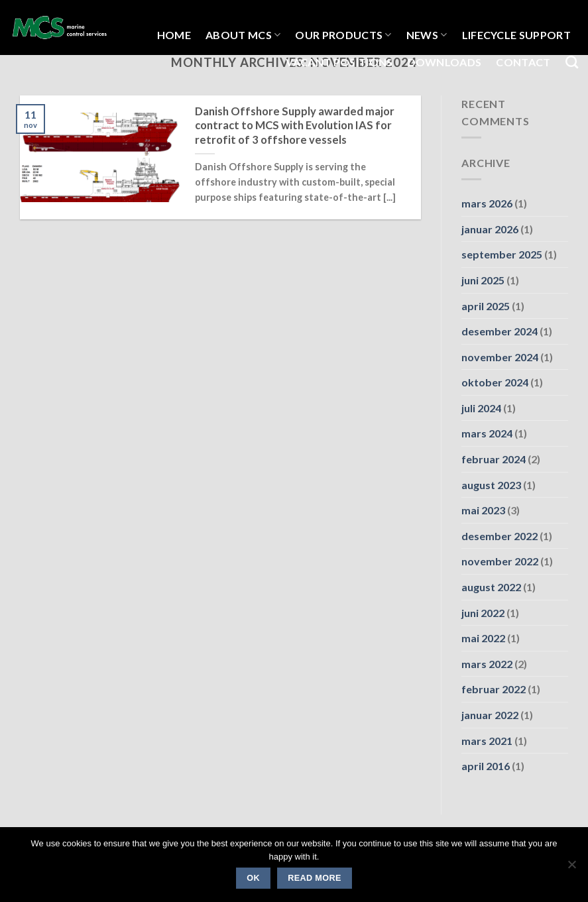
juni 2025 (483, 280)
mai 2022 (483, 638)
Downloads (445, 62)
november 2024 (500, 357)
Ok (253, 878)
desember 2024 (500, 331)
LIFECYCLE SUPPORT (516, 35)
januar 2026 (490, 229)
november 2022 (500, 561)
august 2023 (491, 485)
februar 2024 (494, 459)
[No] (571, 868)
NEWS (427, 35)
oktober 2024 (495, 382)
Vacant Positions (339, 62)
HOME (174, 35)
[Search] (572, 62)
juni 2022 (483, 613)
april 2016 (486, 766)
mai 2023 (483, 510)
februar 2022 (494, 689)
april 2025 (486, 306)
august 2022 (491, 587)
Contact (523, 62)
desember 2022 (500, 536)
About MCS (243, 35)
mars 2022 (487, 664)
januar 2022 (490, 715)
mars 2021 (487, 741)
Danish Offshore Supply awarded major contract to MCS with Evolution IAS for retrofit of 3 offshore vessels (295, 126)
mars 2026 (487, 203)
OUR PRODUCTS (343, 35)
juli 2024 (481, 408)
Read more (314, 878)
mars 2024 (487, 433)
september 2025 (502, 254)
